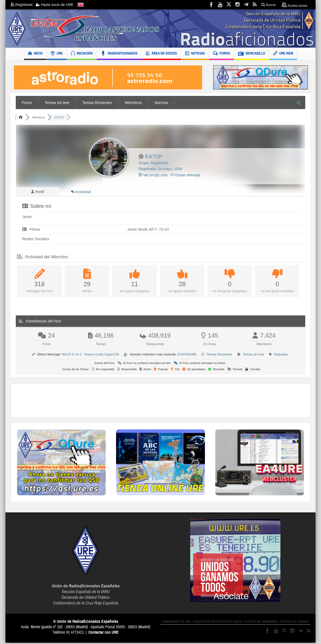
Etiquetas (281, 356)
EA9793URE (187, 356)
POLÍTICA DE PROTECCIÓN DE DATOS (218, 623)
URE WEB (283, 54)
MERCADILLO (252, 54)
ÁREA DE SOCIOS (161, 54)
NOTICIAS (195, 54)
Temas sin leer (57, 103)
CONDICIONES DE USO (176, 623)
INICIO (35, 54)
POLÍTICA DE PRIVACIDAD (261, 623)
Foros (27, 103)
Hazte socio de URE (55, 5)
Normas (161, 103)
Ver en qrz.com (153, 175)
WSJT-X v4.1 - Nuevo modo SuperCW (90, 356)
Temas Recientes (97, 103)
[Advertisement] (160, 402)
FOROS (221, 54)
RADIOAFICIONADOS (119, 54)
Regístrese (23, 5)
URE (57, 54)
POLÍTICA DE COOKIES (294, 623)
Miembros (133, 103)
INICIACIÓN (82, 54)
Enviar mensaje (185, 175)
